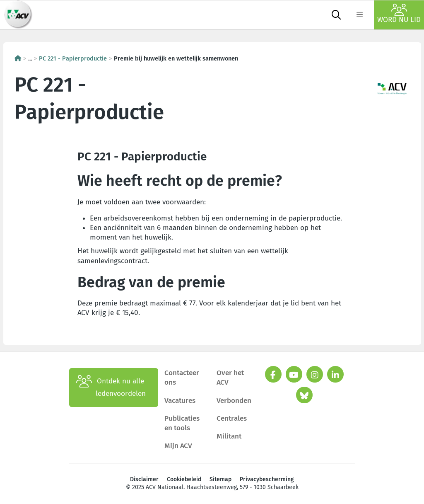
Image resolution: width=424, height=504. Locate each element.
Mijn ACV (178, 446)
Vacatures (180, 401)
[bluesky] (304, 395)
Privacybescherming (267, 479)
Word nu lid (399, 14)
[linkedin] (335, 374)
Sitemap (220, 479)
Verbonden (234, 401)
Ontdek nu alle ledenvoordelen (111, 388)
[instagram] (315, 374)
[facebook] (273, 374)
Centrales (232, 418)
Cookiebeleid (184, 479)
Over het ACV (230, 378)
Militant (229, 436)
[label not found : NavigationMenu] (359, 15)
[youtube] (294, 374)
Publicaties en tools (182, 423)
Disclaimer (144, 479)
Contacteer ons (182, 378)
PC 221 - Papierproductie (73, 58)
